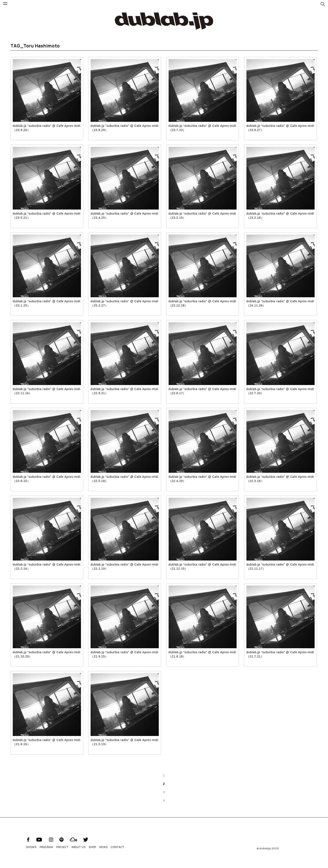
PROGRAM (46, 847)
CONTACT (118, 847)
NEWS (104, 847)
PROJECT (62, 847)
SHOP (92, 847)
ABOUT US (79, 847)
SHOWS (31, 847)
